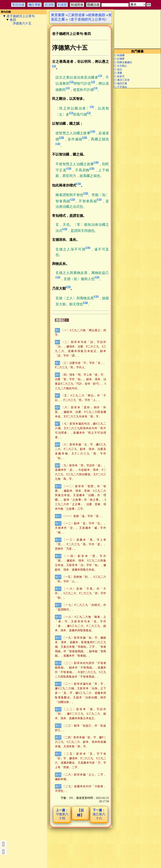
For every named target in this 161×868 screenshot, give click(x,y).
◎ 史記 (118, 69)
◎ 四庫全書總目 (123, 62)
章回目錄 (18, 5)
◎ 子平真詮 (121, 87)
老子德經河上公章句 (21, 16)
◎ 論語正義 (121, 83)
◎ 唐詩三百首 (122, 80)
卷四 (13, 20)
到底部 (62, 5)
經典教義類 (97, 15)
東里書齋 (58, 15)
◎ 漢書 (118, 73)
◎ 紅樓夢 (119, 59)
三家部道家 (76, 15)
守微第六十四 (62, 814)
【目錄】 (80, 813)
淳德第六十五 (22, 23)
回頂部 (49, 5)
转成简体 (77, 5)
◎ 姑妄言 (119, 76)
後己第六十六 (99, 814)
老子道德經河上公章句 (88, 19)
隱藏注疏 (93, 5)
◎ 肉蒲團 (119, 55)
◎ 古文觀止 (121, 66)
